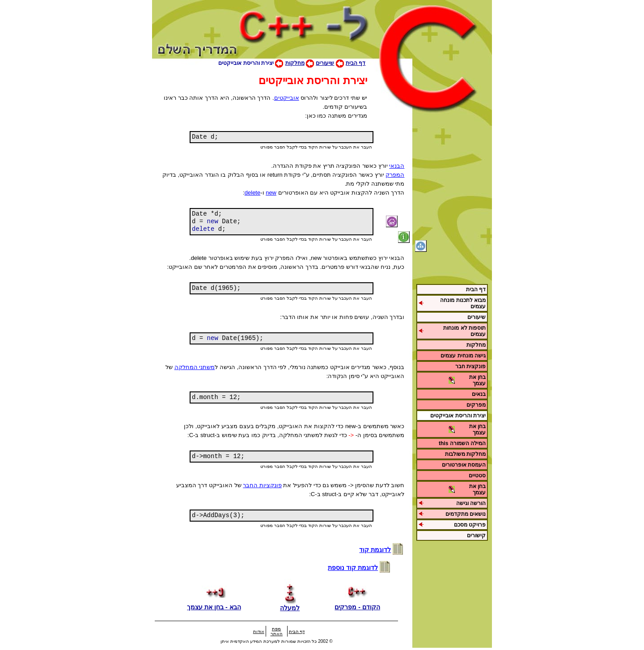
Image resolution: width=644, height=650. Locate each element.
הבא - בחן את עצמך (214, 603)
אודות (259, 631)
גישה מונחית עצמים (463, 356)
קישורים (476, 535)
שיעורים (325, 63)
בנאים (479, 394)
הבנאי (397, 166)
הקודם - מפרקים (357, 603)
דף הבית (356, 63)
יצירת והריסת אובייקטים (458, 416)
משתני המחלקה (195, 367)
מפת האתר (277, 631)
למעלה (290, 604)
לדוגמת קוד (375, 550)
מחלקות (295, 63)
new (271, 193)
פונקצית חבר (470, 366)
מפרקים (476, 405)
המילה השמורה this (462, 443)
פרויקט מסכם (470, 525)
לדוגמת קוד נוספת (353, 568)
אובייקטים (287, 98)
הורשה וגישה (471, 503)
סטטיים (477, 476)
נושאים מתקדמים (466, 514)
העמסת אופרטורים (464, 465)
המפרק (395, 175)
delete (252, 193)
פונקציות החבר (262, 485)
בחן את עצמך (477, 380)
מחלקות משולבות (465, 454)
